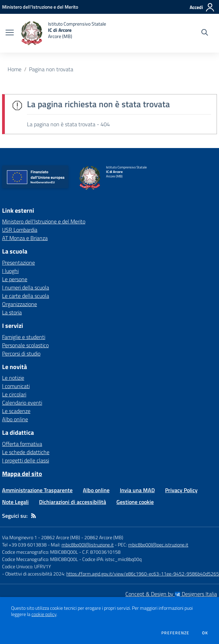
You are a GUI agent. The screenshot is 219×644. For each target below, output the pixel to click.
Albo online (15, 419)
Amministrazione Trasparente (37, 490)
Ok (205, 633)
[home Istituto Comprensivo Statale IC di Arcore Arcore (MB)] (63, 33)
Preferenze (175, 633)
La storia (12, 312)
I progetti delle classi (26, 460)
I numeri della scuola (26, 287)
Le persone (15, 279)
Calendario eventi (22, 403)
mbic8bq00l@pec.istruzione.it (158, 545)
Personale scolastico (25, 345)
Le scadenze (16, 411)
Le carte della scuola (26, 296)
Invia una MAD (137, 490)
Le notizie (13, 378)
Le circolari (14, 394)
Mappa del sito (22, 474)
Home (15, 69)
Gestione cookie (135, 502)
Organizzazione (20, 304)
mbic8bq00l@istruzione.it (88, 545)
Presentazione (18, 263)
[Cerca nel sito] (205, 33)
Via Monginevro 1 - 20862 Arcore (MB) (41, 537)
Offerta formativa (22, 444)
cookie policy (44, 614)
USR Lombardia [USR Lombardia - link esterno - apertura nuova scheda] (20, 230)
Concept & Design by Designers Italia (171, 594)
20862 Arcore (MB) (104, 537)
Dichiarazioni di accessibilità (73, 502)
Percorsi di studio (21, 353)
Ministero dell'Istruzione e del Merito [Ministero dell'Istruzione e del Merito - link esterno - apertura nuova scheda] (44, 221)
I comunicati (16, 386)
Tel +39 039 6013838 (24, 545)
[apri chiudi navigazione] (10, 33)
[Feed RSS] (34, 516)
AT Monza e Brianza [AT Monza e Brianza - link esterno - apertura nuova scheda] (25, 238)
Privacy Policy (181, 490)
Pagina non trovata (51, 69)
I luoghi (10, 271)
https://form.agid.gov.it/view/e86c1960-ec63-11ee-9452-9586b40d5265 (143, 574)
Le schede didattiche (26, 452)
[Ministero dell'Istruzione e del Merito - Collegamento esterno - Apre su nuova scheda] (40, 7)
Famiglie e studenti (24, 337)
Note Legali (15, 502)
